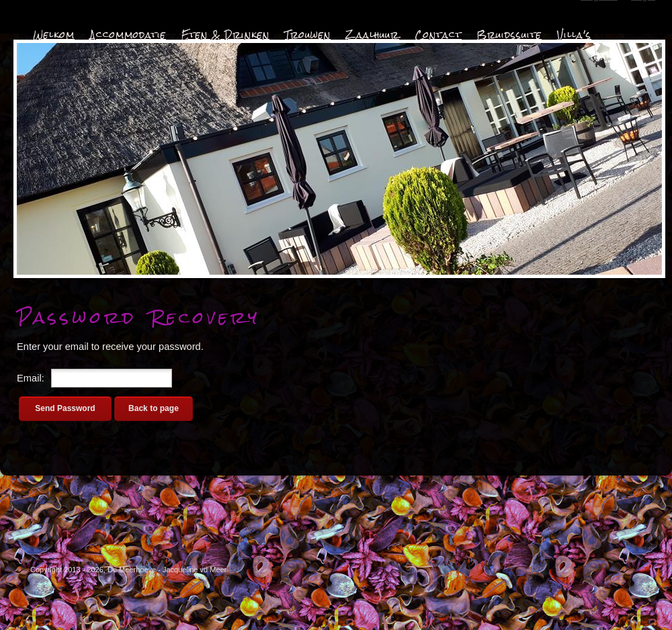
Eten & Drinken (225, 35)
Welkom (54, 35)
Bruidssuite (509, 35)
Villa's (574, 35)
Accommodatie (128, 35)
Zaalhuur (373, 35)
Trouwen (308, 35)
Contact (438, 35)
